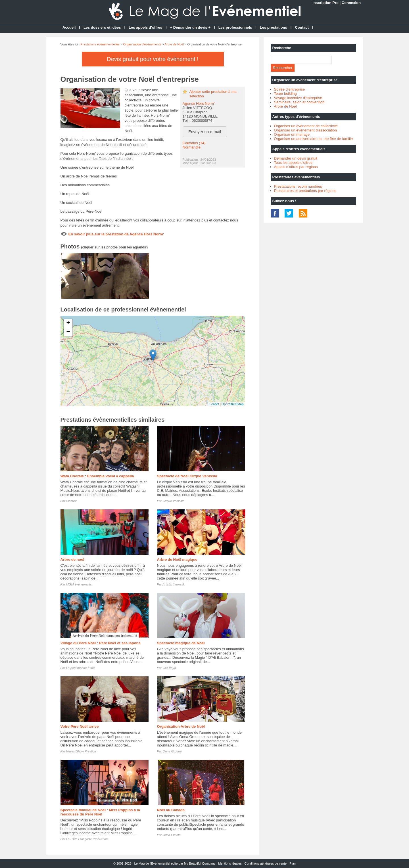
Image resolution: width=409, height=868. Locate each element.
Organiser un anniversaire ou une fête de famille (314, 139)
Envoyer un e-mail (205, 132)
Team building (285, 94)
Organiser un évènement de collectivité (306, 126)
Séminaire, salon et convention (299, 102)
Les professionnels (235, 27)
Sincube (72, 501)
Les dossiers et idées (102, 27)
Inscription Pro (325, 3)
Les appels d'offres (145, 27)
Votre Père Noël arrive (80, 726)
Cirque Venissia (174, 501)
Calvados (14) (194, 143)
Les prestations (274, 27)
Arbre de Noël (174, 44)
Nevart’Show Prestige (81, 751)
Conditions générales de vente (266, 863)
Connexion (351, 3)
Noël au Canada (171, 810)
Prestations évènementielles (100, 44)
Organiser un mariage (292, 134)
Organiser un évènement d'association (305, 130)
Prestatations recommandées (298, 186)
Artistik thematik (174, 584)
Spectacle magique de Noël (181, 643)
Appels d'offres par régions (296, 167)
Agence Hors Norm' (199, 103)
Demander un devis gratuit (296, 158)
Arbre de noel (72, 560)
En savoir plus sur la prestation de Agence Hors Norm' (116, 234)
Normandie (192, 147)
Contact (302, 27)
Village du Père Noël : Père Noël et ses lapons (101, 643)
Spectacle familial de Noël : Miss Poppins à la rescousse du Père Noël (100, 812)
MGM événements (79, 584)
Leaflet (214, 404)
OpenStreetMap (233, 404)
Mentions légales (230, 863)
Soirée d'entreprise (290, 89)
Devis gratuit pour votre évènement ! (153, 59)
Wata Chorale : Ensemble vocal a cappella (97, 476)
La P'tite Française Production (87, 839)
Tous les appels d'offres (293, 163)
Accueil (69, 27)
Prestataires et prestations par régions (305, 191)
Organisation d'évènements (142, 44)
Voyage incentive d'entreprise (298, 98)
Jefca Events (172, 835)
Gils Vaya (169, 668)
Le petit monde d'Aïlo (81, 668)
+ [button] (68, 323)
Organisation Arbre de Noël (181, 726)
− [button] (68, 332)
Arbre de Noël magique (177, 560)
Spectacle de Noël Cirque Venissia (187, 476)
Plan (293, 863)
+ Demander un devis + (190, 27)
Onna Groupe (172, 751)
